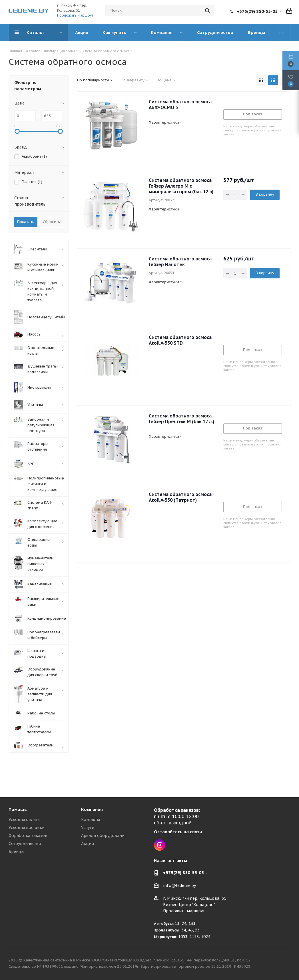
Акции (88, 844)
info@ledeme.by (179, 886)
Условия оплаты (25, 820)
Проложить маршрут (75, 15)
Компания (92, 809)
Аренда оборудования (104, 836)
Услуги (88, 828)
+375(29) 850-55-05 (257, 11)
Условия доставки (27, 828)
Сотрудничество (25, 844)
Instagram (160, 845)
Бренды (16, 852)
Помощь (18, 809)
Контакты (91, 820)
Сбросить (51, 222)
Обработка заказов (28, 836)
